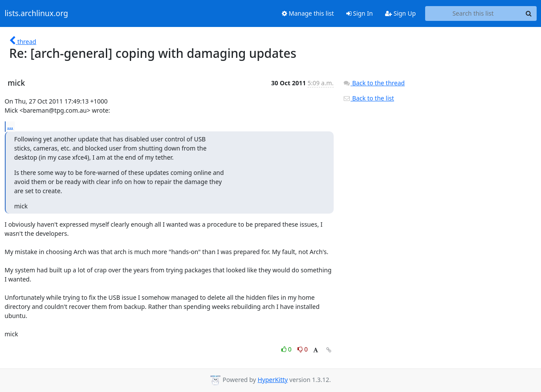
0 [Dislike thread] (303, 349)
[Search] (529, 13)
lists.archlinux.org (37, 13)
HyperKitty (272, 380)
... (10, 126)
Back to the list (369, 98)
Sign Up (401, 13)
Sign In (360, 13)
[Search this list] (473, 13)
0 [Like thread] (287, 349)
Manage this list (308, 13)
